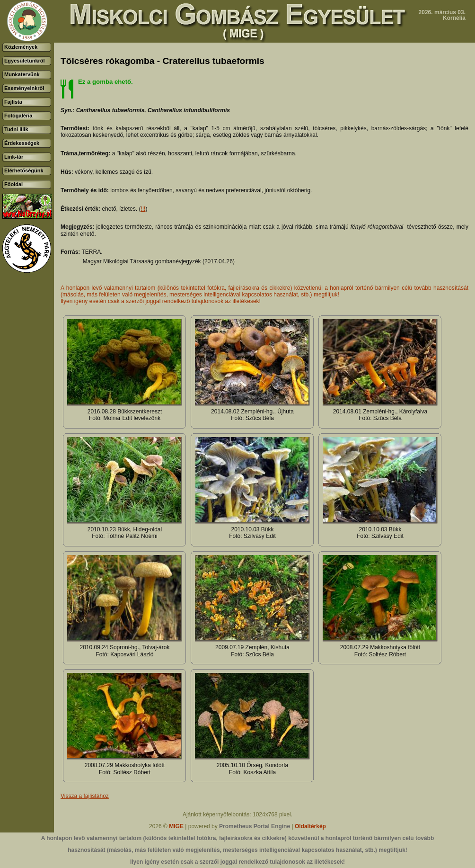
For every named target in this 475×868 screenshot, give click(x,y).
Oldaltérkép (310, 826)
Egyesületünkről (25, 61)
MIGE (176, 826)
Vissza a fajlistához (85, 796)
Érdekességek (22, 143)
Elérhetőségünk (24, 170)
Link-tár (14, 157)
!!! (143, 209)
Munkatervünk (22, 74)
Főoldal (13, 184)
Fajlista (13, 102)
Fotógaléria (18, 116)
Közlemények (21, 47)
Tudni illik (16, 129)
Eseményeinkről (24, 88)
